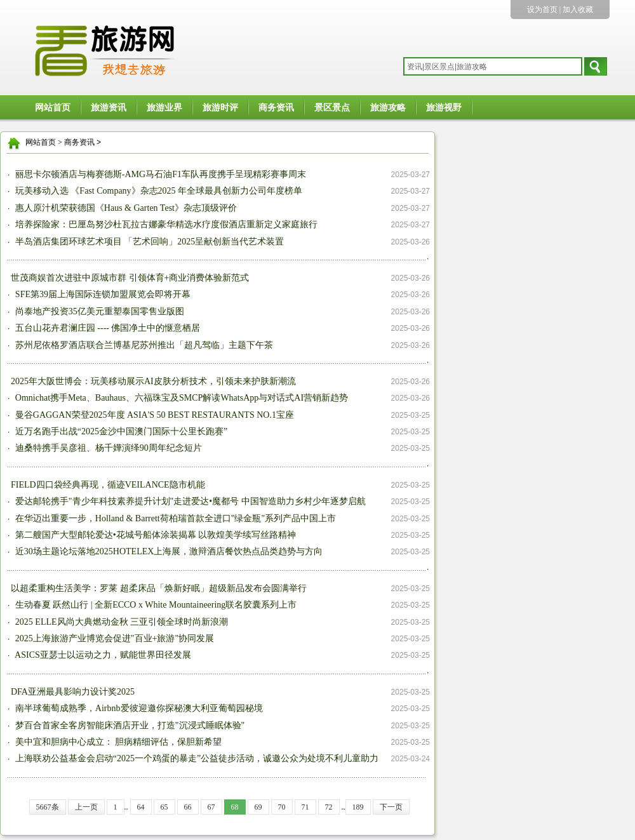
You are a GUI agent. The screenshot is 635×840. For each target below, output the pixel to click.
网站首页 (53, 108)
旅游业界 (164, 108)
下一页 (391, 807)
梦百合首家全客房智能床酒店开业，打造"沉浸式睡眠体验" (129, 725)
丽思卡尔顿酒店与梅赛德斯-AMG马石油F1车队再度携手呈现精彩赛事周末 (159, 174)
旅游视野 (444, 108)
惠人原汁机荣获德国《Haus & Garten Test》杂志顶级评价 (125, 208)
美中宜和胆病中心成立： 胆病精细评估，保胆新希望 (117, 742)
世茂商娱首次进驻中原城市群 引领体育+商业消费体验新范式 (130, 278)
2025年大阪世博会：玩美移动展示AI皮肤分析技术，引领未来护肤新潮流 (153, 381)
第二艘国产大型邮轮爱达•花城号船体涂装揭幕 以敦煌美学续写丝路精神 (154, 535)
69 (258, 807)
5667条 (48, 807)
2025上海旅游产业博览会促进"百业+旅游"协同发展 (113, 638)
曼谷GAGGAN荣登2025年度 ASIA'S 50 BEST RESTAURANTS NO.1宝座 (153, 415)
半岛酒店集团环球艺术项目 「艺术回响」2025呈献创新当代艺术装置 (148, 242)
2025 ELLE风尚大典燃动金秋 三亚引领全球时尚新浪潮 (120, 622)
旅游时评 (220, 108)
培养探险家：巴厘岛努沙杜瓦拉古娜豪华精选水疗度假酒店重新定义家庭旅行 (165, 224)
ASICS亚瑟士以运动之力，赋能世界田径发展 (102, 655)
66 (188, 807)
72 (329, 807)
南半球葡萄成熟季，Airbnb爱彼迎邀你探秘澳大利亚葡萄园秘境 (137, 708)
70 (282, 807)
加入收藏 (578, 10)
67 (211, 807)
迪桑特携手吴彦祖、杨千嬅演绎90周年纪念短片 (107, 448)
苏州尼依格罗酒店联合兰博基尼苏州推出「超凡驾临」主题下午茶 (143, 345)
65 (164, 807)
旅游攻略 (388, 108)
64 (141, 807)
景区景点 (332, 108)
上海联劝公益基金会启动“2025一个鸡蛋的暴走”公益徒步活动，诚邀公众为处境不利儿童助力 (196, 758)
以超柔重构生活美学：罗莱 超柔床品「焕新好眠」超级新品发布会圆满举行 (159, 588)
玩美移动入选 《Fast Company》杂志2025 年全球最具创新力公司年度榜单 (157, 191)
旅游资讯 (109, 108)
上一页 (86, 807)
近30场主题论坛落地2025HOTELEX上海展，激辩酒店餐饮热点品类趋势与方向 (168, 551)
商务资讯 (276, 108)
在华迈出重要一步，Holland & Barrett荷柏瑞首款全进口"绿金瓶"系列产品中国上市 (174, 518)
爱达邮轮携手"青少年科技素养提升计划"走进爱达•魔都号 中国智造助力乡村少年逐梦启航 (189, 501)
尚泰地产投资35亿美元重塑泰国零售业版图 (98, 311)
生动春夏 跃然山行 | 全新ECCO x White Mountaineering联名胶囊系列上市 (155, 605)
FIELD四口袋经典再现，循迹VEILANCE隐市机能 (108, 485)
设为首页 (542, 10)
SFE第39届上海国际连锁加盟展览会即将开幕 (102, 294)
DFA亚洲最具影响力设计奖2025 (73, 692)
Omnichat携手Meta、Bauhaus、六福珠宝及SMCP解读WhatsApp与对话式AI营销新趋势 (180, 398)
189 (358, 807)
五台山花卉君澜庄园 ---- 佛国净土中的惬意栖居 (106, 328)
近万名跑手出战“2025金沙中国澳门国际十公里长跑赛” (120, 431)
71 (305, 807)
